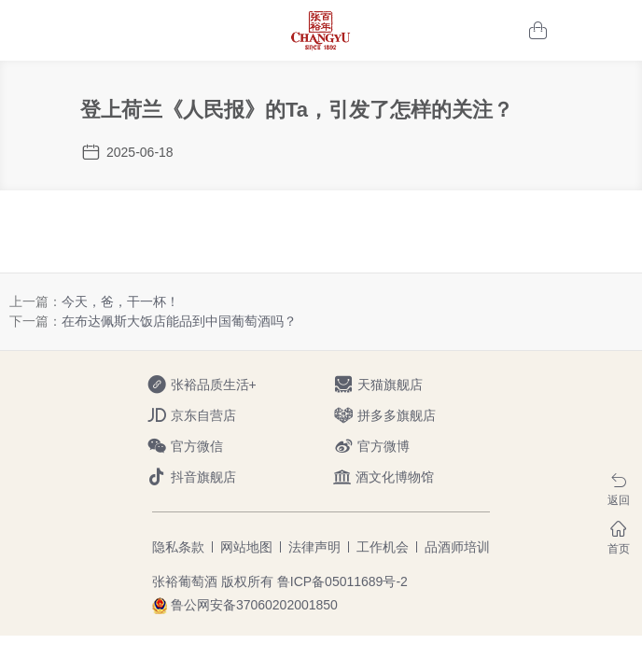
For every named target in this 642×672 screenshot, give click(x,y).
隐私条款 (178, 547)
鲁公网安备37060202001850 (254, 605)
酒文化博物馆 (384, 477)
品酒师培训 (457, 547)
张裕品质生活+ (210, 385)
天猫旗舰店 (397, 385)
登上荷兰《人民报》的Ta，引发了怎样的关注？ (297, 110)
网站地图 (246, 547)
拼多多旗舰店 (397, 416)
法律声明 (314, 547)
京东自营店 (210, 416)
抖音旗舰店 (210, 477)
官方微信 (210, 447)
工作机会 (383, 547)
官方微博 (397, 447)
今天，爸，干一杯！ (120, 301)
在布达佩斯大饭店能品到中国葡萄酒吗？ (179, 321)
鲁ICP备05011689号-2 (342, 581)
